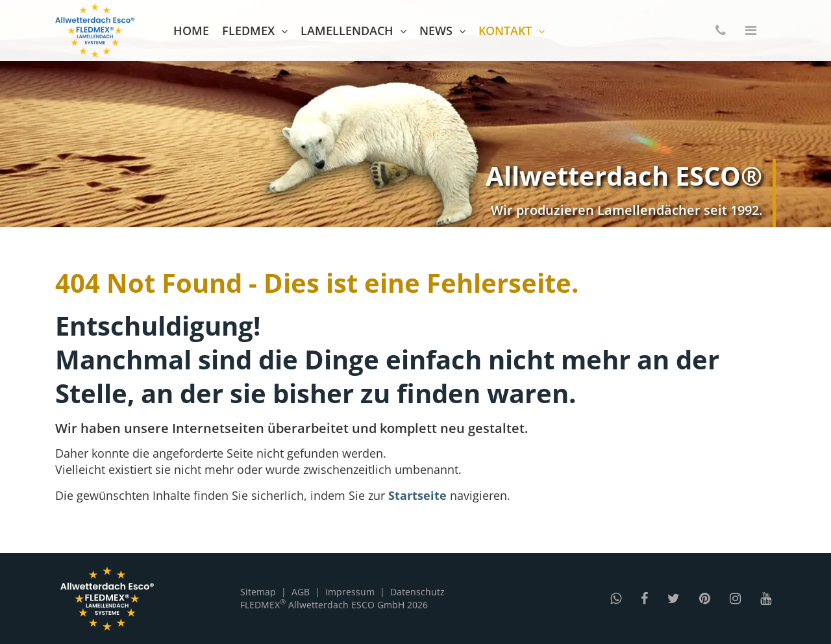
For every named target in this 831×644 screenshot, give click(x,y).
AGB (301, 592)
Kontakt (505, 31)
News (436, 31)
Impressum (350, 592)
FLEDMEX (248, 31)
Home (191, 31)
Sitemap (258, 592)
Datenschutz (417, 592)
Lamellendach (347, 31)
